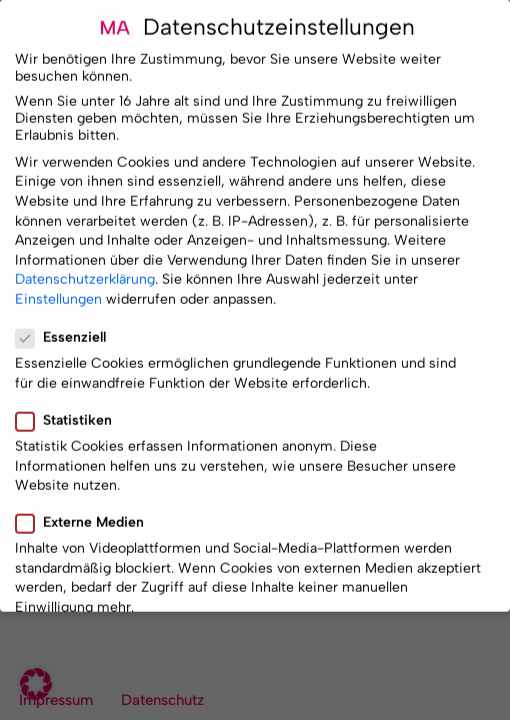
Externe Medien (86, 514)
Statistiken (70, 412)
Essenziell (67, 329)
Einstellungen (58, 291)
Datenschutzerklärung (85, 271)
